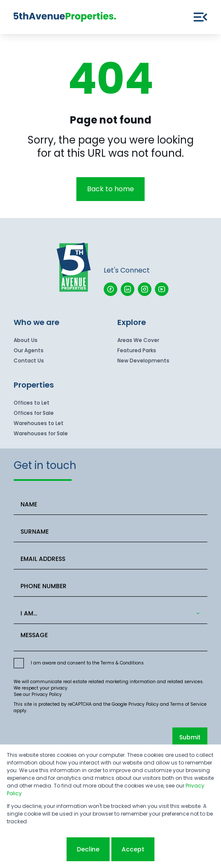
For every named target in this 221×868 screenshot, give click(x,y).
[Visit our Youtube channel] (162, 289)
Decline (88, 849)
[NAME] (110, 504)
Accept (133, 849)
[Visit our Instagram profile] (145, 289)
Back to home (110, 189)
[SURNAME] (110, 532)
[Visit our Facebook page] (110, 289)
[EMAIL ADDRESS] (110, 559)
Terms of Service (188, 704)
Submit (190, 737)
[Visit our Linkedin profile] (128, 289)
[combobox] (109, 614)
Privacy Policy (47, 694)
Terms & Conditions (122, 663)
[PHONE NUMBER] (110, 586)
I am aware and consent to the (87, 663)
